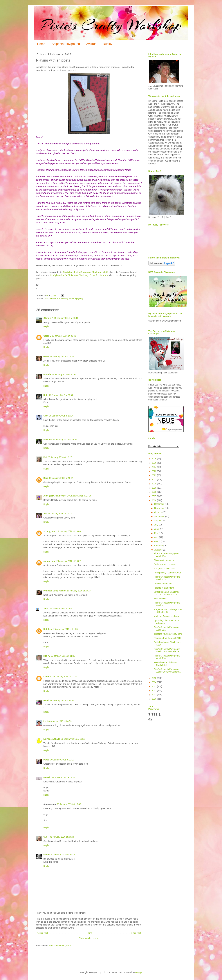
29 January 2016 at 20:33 (61, 609)
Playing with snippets (164, 560)
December (159, 504)
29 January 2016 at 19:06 (69, 531)
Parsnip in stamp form (164, 588)
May (157, 533)
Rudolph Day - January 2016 (167, 573)
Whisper (48, 440)
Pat (45, 457)
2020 (154, 484)
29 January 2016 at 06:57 (64, 374)
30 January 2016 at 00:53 (59, 721)
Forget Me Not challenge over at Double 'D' (168, 611)
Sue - (46, 837)
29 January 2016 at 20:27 (79, 591)
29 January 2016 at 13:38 (79, 496)
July (156, 525)
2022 (154, 475)
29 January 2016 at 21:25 (66, 629)
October (158, 512)
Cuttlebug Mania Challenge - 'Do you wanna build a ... (167, 593)
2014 (154, 682)
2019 (154, 488)
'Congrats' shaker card (164, 569)
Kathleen (48, 629)
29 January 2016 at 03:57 (62, 356)
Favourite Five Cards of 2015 (167, 638)
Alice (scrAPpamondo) (55, 496)
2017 (154, 496)
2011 (154, 695)
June (157, 529)
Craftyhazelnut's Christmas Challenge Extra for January (79, 275)
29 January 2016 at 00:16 (66, 318)
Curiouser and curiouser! (165, 564)
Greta (46, 356)
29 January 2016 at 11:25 (65, 440)
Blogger (139, 972)
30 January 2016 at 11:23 (62, 760)
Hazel (46, 700)
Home (41, 44)
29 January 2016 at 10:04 (61, 416)
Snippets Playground (66, 44)
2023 (154, 471)
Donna (47, 855)
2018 (154, 492)
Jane (46, 609)
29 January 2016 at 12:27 (60, 457)
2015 (154, 678)
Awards (91, 44)
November (159, 508)
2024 (154, 467)
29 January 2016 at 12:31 (61, 478)
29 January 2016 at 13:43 (60, 514)
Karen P (48, 677)
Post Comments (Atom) (60, 946)
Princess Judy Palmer (55, 591)
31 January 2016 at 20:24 (62, 837)
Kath (46, 395)
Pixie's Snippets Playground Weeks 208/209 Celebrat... (167, 650)
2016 (154, 500)
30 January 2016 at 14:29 (63, 777)
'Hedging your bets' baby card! (168, 634)
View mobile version (89, 938)
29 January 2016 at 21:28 (63, 656)
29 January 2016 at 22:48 (62, 700)
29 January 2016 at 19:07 (69, 561)
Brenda (47, 374)
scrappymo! (50, 531)
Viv (45, 514)
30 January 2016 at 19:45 (69, 804)
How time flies (160, 599)
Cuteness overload (163, 584)
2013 (154, 686)
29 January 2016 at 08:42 (61, 395)
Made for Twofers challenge (167, 616)
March (158, 541)
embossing (64, 298)
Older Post (136, 933)
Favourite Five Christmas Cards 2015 (166, 664)
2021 (154, 480)
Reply (46, 326)
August (158, 521)
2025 (154, 463)
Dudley (108, 44)
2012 (154, 691)
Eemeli (47, 777)
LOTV (72, 298)
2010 (154, 699)
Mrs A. (47, 656)
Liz (45, 721)
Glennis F (48, 318)
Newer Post (42, 933)
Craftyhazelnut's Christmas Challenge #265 (85, 272)
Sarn (46, 416)
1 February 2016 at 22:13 (63, 855)
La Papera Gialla (52, 739)
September (160, 516)
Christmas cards (51, 298)
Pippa (46, 760)
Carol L (47, 336)
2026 (154, 459)
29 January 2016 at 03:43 (64, 336)
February (159, 546)
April (157, 537)
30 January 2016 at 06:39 (73, 739)
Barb (46, 478)
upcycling (79, 298)
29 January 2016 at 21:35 (64, 677)
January (158, 550)
